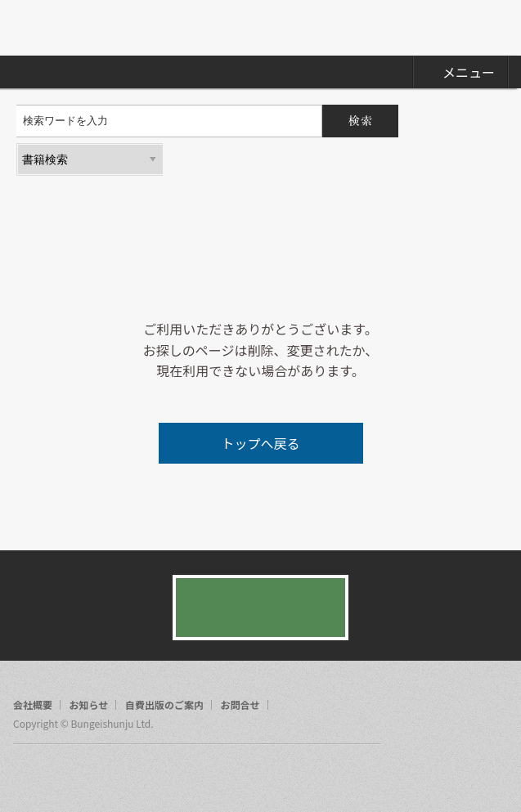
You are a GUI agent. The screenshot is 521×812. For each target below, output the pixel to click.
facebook (26, 774)
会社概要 (33, 705)
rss (88, 774)
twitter (57, 774)
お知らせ (89, 705)
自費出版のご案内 (164, 705)
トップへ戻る (260, 443)
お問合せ (240, 705)
